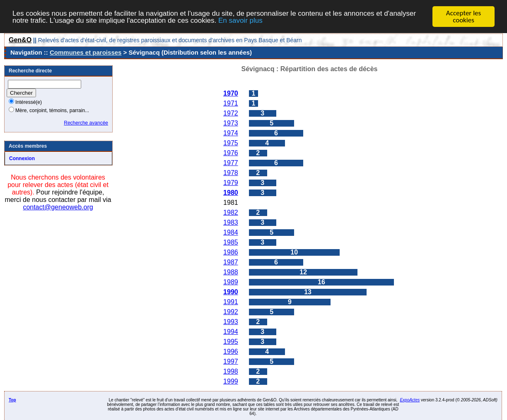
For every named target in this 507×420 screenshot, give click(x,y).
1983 (231, 222)
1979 (231, 183)
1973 (231, 123)
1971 (231, 103)
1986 (231, 252)
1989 (231, 282)
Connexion (22, 158)
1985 (231, 242)
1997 (231, 361)
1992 (231, 312)
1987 (231, 262)
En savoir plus (240, 20)
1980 (231, 193)
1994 (231, 332)
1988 (231, 272)
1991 (231, 302)
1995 (231, 342)
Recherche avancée (86, 123)
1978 (231, 173)
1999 (231, 381)
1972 (231, 113)
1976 (231, 153)
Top (12, 400)
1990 (231, 292)
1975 (231, 143)
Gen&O (20, 40)
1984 (231, 232)
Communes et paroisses (86, 52)
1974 (231, 133)
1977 (231, 163)
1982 (231, 212)
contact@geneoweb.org (58, 207)
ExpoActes (410, 400)
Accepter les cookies (464, 17)
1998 (231, 371)
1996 (231, 352)
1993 (231, 322)
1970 (231, 93)
